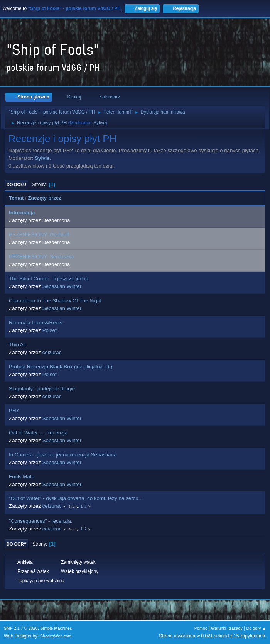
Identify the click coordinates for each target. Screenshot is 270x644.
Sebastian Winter (62, 286)
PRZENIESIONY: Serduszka (41, 257)
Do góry (17, 544)
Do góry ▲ (256, 628)
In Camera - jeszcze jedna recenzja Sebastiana (63, 455)
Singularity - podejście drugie (42, 389)
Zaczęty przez (45, 198)
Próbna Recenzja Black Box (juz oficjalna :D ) (61, 367)
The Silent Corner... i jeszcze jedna (49, 279)
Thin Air (18, 345)
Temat (16, 198)
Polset (50, 330)
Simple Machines (56, 628)
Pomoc (201, 628)
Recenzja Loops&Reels (36, 323)
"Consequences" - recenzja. (40, 521)
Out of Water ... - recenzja (38, 433)
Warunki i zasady (227, 628)
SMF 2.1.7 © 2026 (21, 628)
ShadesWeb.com (56, 636)
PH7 (14, 411)
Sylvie (100, 123)
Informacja (22, 213)
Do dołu (16, 185)
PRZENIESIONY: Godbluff (39, 235)
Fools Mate (22, 477)
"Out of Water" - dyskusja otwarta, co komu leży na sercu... (76, 498)
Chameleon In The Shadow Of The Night (55, 301)
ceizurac (52, 352)
